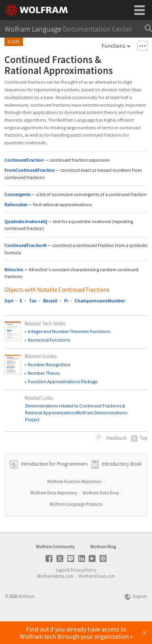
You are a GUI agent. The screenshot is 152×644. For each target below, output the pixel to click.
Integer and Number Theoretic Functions (69, 331)
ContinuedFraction (24, 160)
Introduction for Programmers (54, 487)
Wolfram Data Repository (54, 515)
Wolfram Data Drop (101, 515)
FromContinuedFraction (30, 170)
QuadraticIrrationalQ (26, 221)
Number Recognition (49, 364)
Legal (61, 593)
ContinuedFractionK (26, 245)
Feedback (116, 438)
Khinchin (14, 269)
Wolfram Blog (103, 569)
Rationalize (16, 204)
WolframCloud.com (97, 599)
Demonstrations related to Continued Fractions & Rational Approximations (75, 409)
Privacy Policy (83, 593)
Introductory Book (122, 487)
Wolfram (26, 619)
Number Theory (44, 373)
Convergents (18, 194)
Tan (33, 301)
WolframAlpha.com (55, 599)
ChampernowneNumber (100, 301)
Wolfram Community (55, 569)
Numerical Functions (49, 340)
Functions (113, 46)
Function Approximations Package (63, 381)
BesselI (50, 301)
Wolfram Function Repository (74, 504)
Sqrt (9, 301)
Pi (66, 301)
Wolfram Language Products (76, 527)
